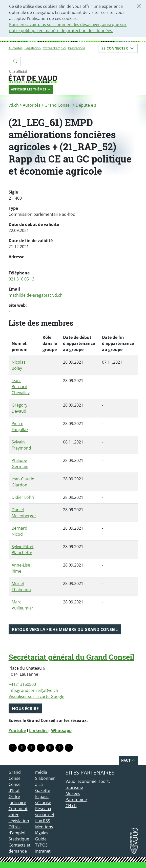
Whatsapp (61, 731)
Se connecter (118, 48)
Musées (73, 793)
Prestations (77, 48)
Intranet (43, 851)
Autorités (16, 48)
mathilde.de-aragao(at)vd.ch (36, 295)
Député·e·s (86, 105)
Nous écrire (25, 709)
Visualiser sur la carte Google (36, 696)
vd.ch (14, 105)
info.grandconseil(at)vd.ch (33, 690)
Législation (33, 48)
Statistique (19, 839)
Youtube (17, 731)
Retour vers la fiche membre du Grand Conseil (65, 629)
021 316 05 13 (22, 279)
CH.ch (71, 806)
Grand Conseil (58, 105)
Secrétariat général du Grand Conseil (71, 657)
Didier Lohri (23, 497)
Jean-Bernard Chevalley (21, 387)
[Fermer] (139, 6)
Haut (128, 760)
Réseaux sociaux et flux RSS (45, 815)
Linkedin (38, 731)
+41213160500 (22, 684)
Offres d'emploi (54, 48)
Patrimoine (76, 800)
